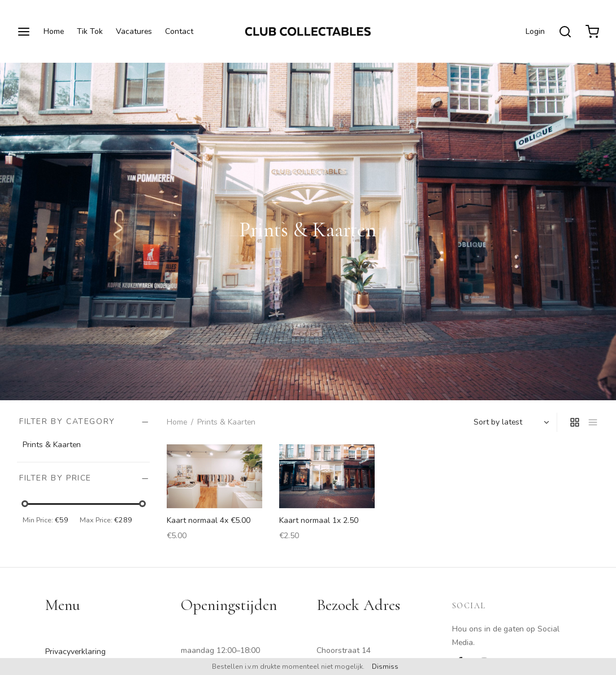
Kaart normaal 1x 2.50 (319, 520)
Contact (179, 31)
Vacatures (134, 31)
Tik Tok (90, 31)
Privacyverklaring (75, 652)
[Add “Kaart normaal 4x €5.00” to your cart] (247, 458)
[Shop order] (510, 422)
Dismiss (385, 667)
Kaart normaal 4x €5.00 (209, 520)
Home (54, 31)
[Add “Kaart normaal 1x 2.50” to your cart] (359, 458)
